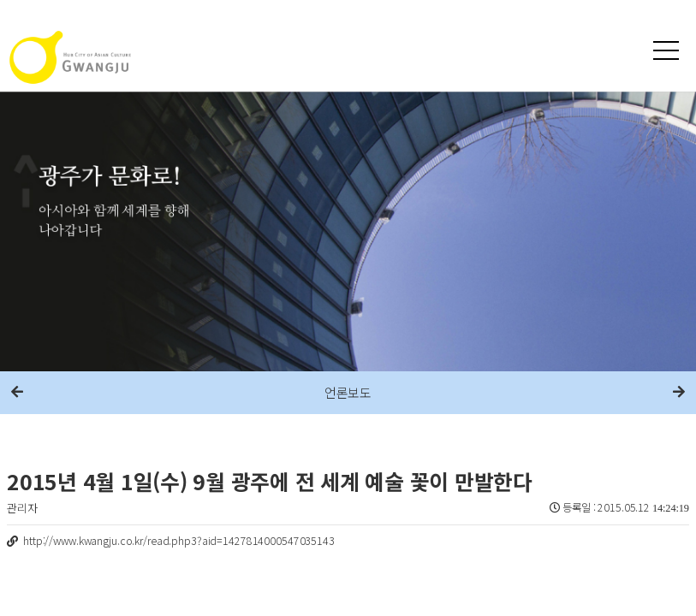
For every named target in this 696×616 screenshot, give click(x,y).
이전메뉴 (17, 393)
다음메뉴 (679, 393)
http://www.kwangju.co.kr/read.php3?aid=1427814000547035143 (179, 541)
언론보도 (348, 392)
